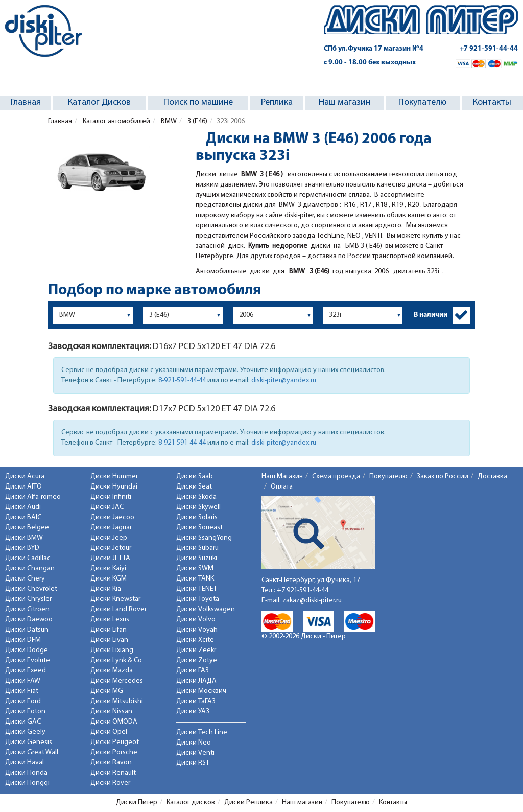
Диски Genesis (29, 742)
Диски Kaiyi (108, 569)
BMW (168, 121)
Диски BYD (22, 548)
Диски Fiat (22, 691)
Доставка (492, 477)
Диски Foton (25, 712)
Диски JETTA (110, 558)
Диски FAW (23, 681)
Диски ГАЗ (193, 671)
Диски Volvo (196, 620)
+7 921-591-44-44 (489, 49)
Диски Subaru (197, 548)
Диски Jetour (111, 548)
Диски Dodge (27, 650)
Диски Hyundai (114, 487)
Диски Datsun (27, 630)
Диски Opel (109, 732)
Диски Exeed (26, 671)
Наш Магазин (282, 477)
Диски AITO (23, 487)
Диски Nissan (111, 712)
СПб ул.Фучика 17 (374, 49)
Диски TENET (197, 589)
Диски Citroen (27, 609)
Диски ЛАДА (196, 681)
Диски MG (107, 691)
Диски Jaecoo (112, 517)
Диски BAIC (23, 517)
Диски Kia (106, 589)
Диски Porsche (114, 752)
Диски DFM (23, 640)
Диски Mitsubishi (117, 701)
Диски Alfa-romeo (33, 497)
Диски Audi (23, 507)
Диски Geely (25, 732)
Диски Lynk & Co (116, 660)
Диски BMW (24, 538)
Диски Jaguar (111, 528)
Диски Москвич (201, 691)
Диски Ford (23, 701)
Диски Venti (195, 753)
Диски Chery (25, 579)
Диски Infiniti (111, 497)
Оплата (282, 487)
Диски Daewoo (29, 620)
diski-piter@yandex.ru (284, 380)
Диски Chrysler (28, 599)
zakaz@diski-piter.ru (312, 601)
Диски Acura (25, 477)
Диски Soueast (199, 528)
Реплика (277, 102)
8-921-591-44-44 (182, 380)
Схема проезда (336, 477)
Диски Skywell (198, 507)
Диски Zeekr (196, 650)
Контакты (492, 102)
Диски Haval (25, 763)
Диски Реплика (248, 803)
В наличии (431, 315)
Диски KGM (109, 579)
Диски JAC (107, 507)
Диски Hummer (114, 477)
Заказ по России (443, 477)
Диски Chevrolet (31, 589)
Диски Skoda (196, 497)
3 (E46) (197, 121)
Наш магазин (344, 102)
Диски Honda (26, 773)
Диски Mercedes (117, 681)
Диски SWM (195, 569)
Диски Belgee (27, 528)
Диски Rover (110, 783)
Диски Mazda (112, 671)
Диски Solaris (197, 517)
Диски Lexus (110, 620)
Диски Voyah (197, 630)
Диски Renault (113, 773)
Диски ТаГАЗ (196, 701)
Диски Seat (194, 487)
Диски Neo (194, 743)
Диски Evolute (28, 660)
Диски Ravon (111, 763)
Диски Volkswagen (206, 609)
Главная (26, 102)
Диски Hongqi (27, 783)
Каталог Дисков (99, 102)
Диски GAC (23, 722)
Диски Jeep (109, 538)
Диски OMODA (114, 722)
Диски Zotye (197, 660)
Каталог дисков (191, 803)
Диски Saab (195, 477)
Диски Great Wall (32, 752)
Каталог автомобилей (116, 121)
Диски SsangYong (204, 538)
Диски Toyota (198, 599)
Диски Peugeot (115, 742)
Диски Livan (109, 640)
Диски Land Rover (118, 609)
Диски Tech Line (202, 733)
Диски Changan (30, 569)
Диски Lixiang (112, 650)
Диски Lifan (109, 630)
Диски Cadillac (28, 558)
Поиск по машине (198, 102)
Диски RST (193, 763)
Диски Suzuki (197, 558)
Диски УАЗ (193, 712)
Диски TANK (195, 579)
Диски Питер (137, 803)
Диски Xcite (195, 640)
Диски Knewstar (115, 599)
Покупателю (422, 102)
